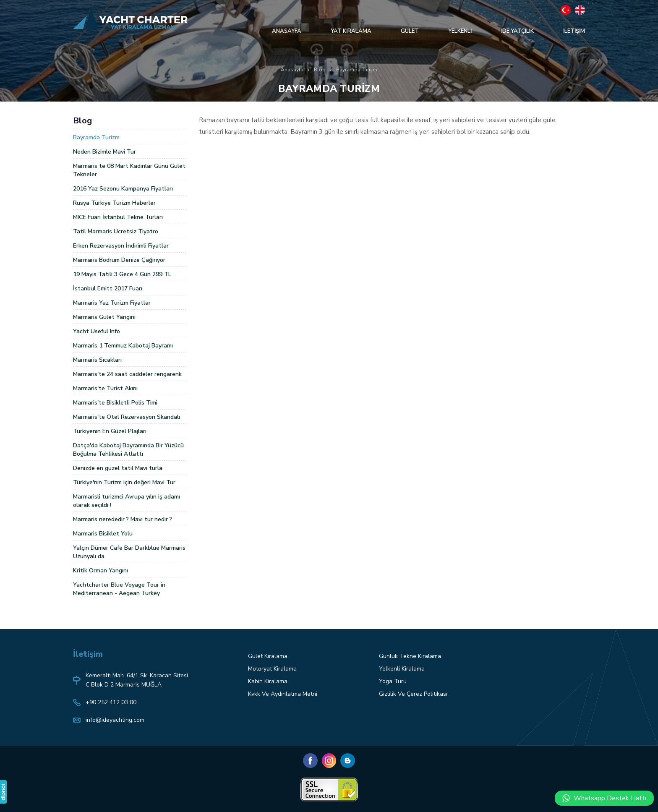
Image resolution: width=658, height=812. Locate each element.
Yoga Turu (393, 681)
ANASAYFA (287, 31)
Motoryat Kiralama (272, 669)
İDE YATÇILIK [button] (517, 31)
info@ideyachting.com (115, 720)
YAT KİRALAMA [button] (351, 31)
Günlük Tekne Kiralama (410, 656)
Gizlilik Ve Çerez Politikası (413, 694)
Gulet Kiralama (268, 656)
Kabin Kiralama (268, 681)
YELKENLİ (460, 31)
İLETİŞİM (574, 31)
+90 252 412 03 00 (111, 702)
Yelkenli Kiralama (402, 669)
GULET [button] (410, 31)
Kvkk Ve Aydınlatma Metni (283, 694)
